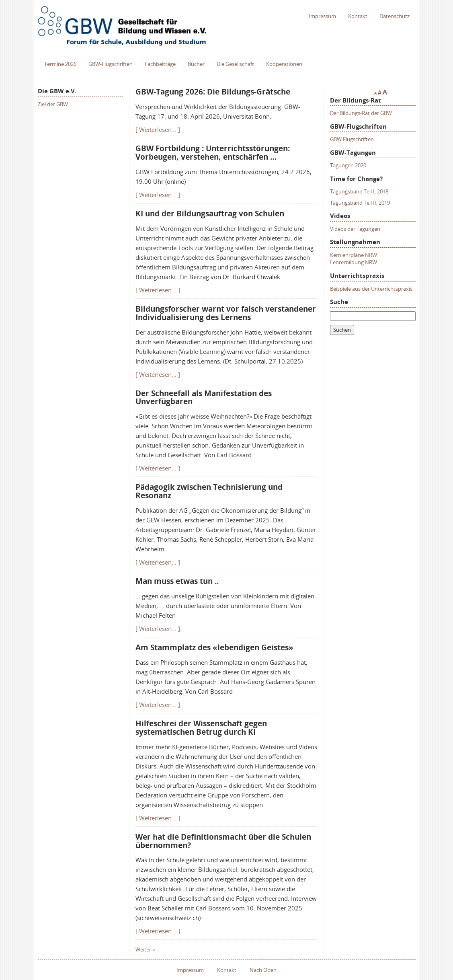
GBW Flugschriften (352, 139)
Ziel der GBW (53, 104)
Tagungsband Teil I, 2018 (359, 191)
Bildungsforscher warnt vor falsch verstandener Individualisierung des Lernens (226, 313)
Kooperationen (284, 64)
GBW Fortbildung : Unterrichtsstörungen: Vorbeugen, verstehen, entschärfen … (213, 153)
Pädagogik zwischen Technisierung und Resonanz (209, 491)
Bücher (196, 64)
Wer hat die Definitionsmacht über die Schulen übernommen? (223, 841)
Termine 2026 (60, 64)
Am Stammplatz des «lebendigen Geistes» (214, 647)
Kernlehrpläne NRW (354, 255)
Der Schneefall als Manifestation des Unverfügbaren (204, 398)
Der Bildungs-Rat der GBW (361, 113)
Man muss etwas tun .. (177, 581)
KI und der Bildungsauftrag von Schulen (210, 214)
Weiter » (145, 949)
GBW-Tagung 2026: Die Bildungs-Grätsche (213, 92)
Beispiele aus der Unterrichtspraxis (371, 289)
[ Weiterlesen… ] (158, 129)
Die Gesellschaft (235, 64)
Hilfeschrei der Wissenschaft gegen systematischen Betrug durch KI (201, 728)
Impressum (322, 16)
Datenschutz (395, 16)
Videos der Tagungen (355, 229)
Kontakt (358, 16)
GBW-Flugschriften (111, 64)
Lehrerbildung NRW (354, 262)
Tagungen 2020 (348, 165)
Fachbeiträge (160, 64)
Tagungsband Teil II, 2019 (360, 203)
